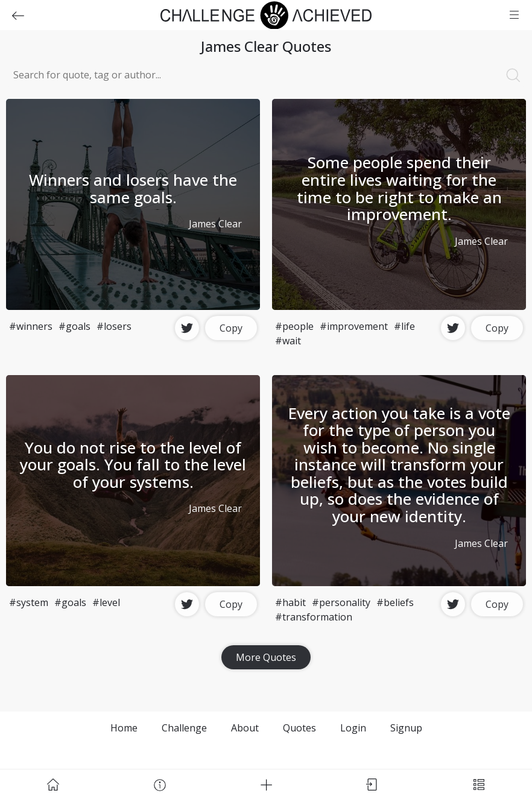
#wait (288, 341)
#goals (74, 326)
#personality (341, 602)
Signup (406, 728)
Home (124, 728)
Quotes (299, 728)
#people (294, 326)
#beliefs (395, 602)
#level (106, 602)
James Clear (215, 224)
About (245, 728)
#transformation (314, 617)
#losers (114, 326)
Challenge (184, 728)
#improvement (354, 326)
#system (29, 602)
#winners (31, 326)
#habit (290, 602)
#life (404, 326)
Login (353, 728)
